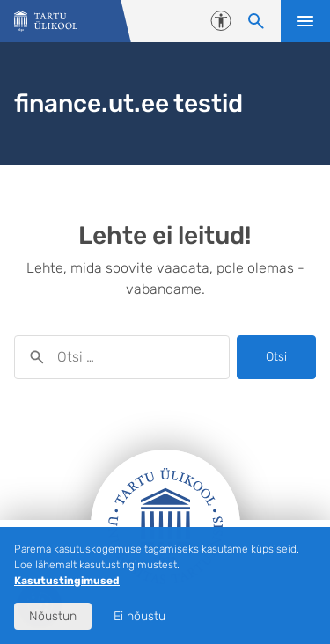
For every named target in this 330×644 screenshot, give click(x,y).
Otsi (276, 357)
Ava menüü (305, 21)
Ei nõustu (139, 616)
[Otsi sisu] (256, 21)
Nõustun (53, 616)
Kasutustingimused (67, 581)
